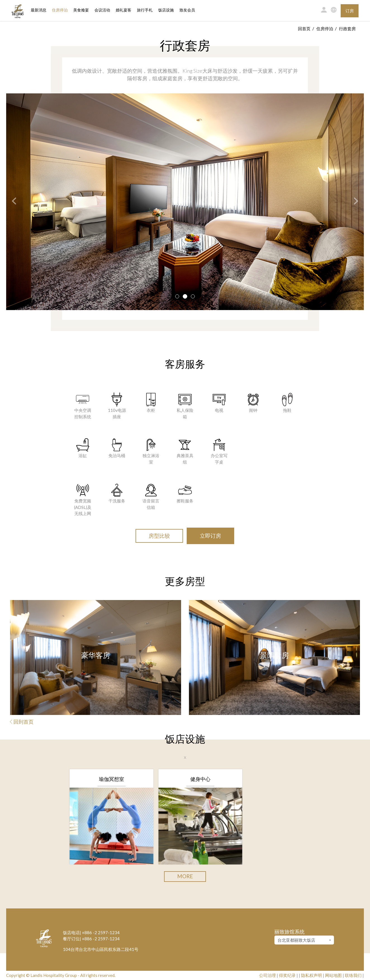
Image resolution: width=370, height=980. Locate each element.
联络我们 (353, 975)
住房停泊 (60, 10)
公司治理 (267, 975)
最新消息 (39, 10)
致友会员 (187, 10)
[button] (11, 202)
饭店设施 (166, 10)
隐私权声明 (311, 975)
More (185, 876)
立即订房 (210, 536)
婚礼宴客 (124, 10)
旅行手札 (145, 10)
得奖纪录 (287, 975)
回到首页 (22, 722)
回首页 (304, 29)
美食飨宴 (81, 10)
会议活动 (102, 10)
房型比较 (159, 536)
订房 (350, 11)
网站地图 (333, 975)
